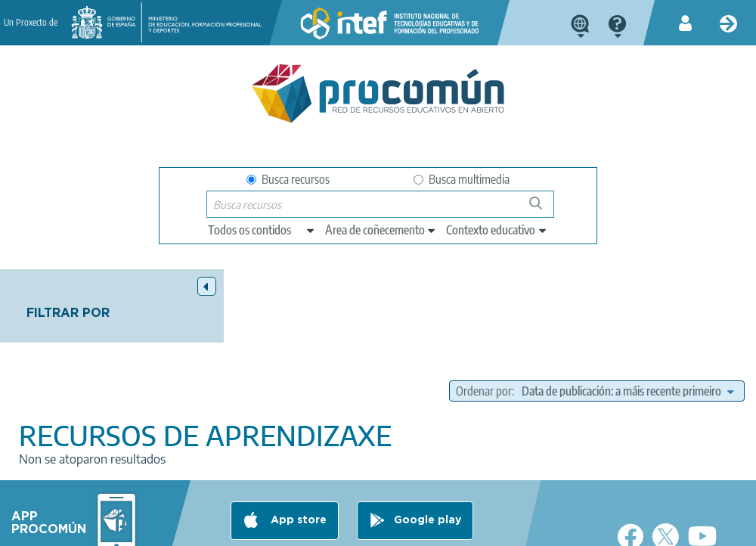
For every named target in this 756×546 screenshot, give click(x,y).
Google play (428, 468)
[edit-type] (262, 230)
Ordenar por (545, 317)
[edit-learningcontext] (497, 230)
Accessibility (395, 528)
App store (297, 468)
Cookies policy (313, 528)
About (50, 528)
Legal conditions (124, 528)
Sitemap (464, 528)
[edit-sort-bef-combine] (627, 336)
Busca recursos (288, 179)
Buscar (542, 209)
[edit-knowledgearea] (381, 230)
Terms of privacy (221, 528)
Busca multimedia (462, 179)
